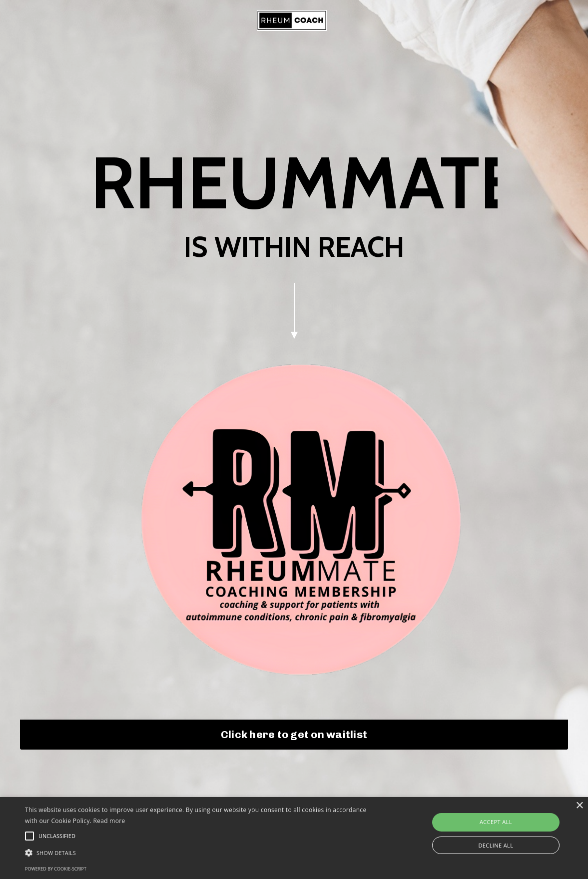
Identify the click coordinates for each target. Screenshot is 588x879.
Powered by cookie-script (56, 869)
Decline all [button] (496, 845)
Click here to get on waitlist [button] (294, 728)
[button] (200, 853)
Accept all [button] (496, 822)
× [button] (579, 806)
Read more (109, 821)
